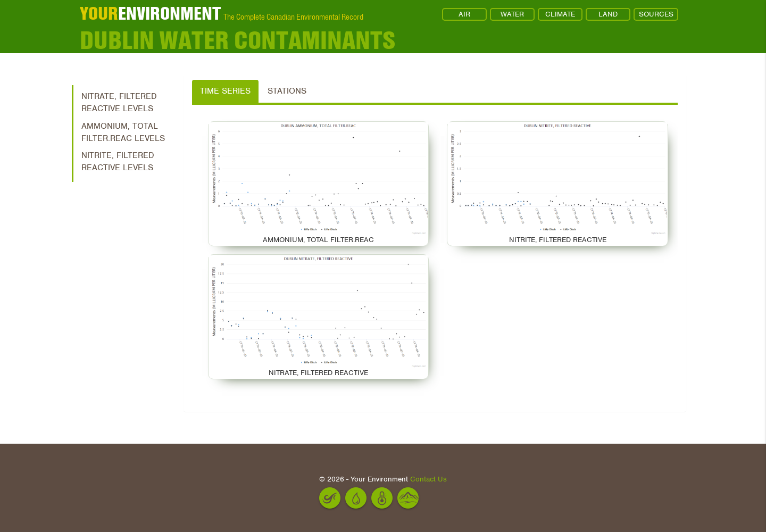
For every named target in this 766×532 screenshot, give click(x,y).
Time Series (225, 91)
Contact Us (428, 479)
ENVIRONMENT (150, 13)
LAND (608, 14)
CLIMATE (560, 14)
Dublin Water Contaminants (238, 40)
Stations (287, 91)
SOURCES (656, 14)
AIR (464, 14)
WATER (512, 14)
